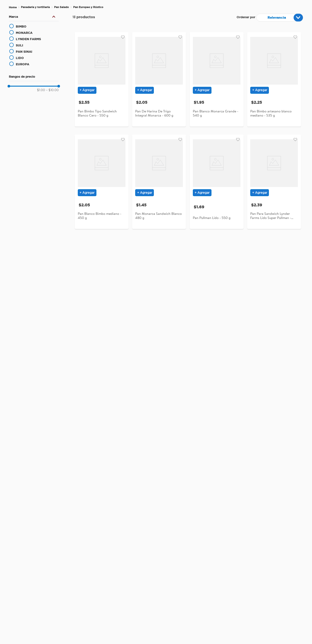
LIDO (20, 58)
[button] (34, 17)
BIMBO (21, 26)
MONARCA (24, 33)
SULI (19, 45)
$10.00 (52, 90)
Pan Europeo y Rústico (88, 7)
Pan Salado (62, 7)
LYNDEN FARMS (28, 39)
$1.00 (41, 90)
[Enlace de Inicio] (13, 7)
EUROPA (23, 64)
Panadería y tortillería (35, 7)
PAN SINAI (24, 52)
